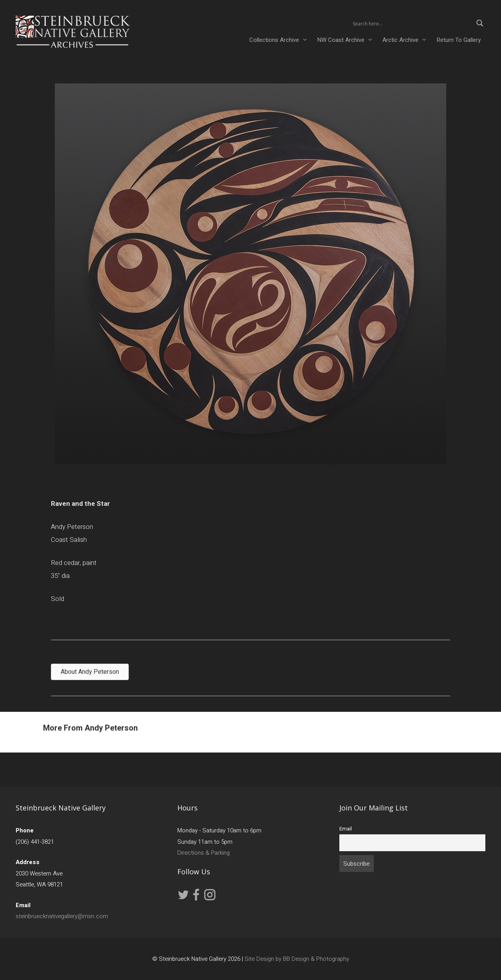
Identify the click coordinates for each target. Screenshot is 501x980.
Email (346, 829)
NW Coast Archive (347, 40)
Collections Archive (281, 40)
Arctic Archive (407, 40)
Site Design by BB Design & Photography (297, 959)
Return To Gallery (459, 40)
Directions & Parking (204, 853)
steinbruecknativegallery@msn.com (62, 916)
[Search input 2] (412, 23)
